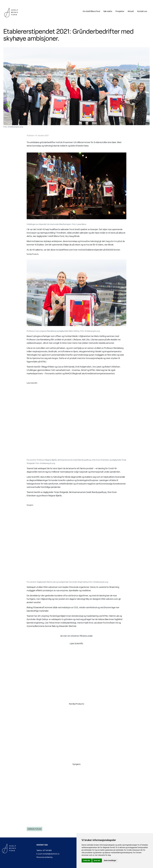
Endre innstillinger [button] (110, 860)
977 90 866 (47, 850)
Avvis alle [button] (97, 860)
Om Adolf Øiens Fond (91, 11)
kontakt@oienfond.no (51, 854)
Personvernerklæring (44, 857)
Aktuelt (131, 11)
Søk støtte (108, 11)
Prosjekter (120, 11)
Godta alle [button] (87, 860)
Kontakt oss (142, 11)
